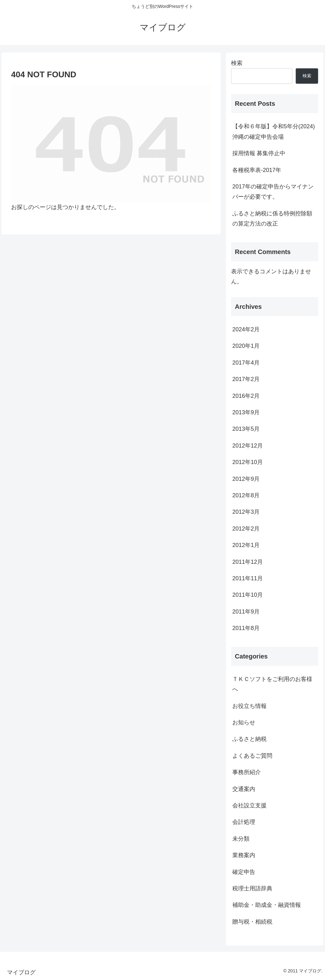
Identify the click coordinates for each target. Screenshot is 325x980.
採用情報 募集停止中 (259, 153)
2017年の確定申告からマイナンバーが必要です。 (273, 192)
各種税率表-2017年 (257, 170)
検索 (237, 63)
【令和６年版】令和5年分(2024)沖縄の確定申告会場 (274, 131)
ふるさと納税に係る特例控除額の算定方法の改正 (272, 219)
